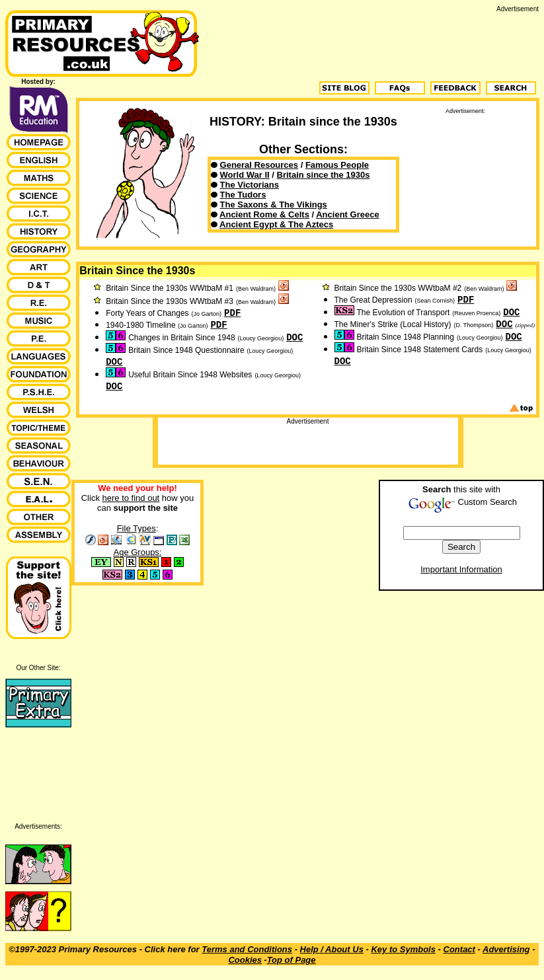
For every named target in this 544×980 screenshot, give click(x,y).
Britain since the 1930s (324, 175)
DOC (294, 338)
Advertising (506, 949)
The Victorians (250, 185)
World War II (245, 175)
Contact (459, 949)
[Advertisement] (465, 180)
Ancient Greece (347, 214)
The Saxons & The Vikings (274, 205)
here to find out (131, 498)
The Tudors (243, 195)
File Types (136, 528)
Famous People (337, 165)
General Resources (259, 165)
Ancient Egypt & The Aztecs (276, 224)
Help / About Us (332, 949)
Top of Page (291, 960)
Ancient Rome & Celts (264, 214)
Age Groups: (138, 552)
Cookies (245, 960)
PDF (232, 313)
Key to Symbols (403, 949)
